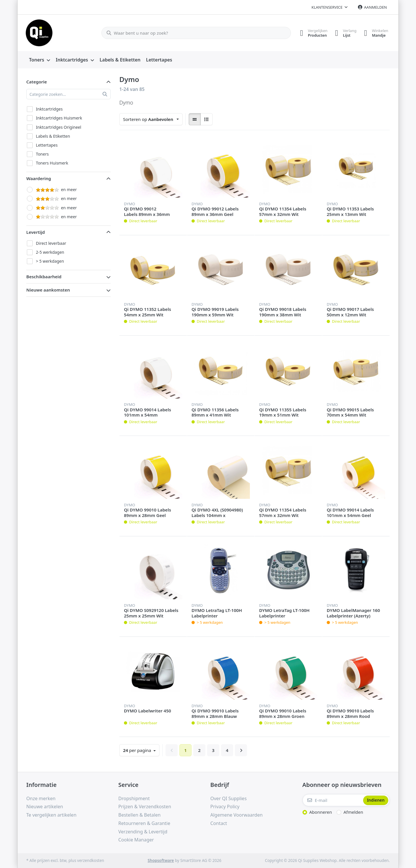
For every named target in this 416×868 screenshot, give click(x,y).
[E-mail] (332, 800)
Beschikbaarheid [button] (44, 277)
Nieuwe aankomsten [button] (48, 290)
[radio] (195, 119)
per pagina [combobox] (138, 750)
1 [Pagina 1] (186, 750)
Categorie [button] (37, 82)
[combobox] (151, 119)
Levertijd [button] (36, 232)
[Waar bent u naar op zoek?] (195, 33)
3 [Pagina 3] (213, 750)
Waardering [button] (39, 178)
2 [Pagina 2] (199, 750)
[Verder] (241, 750)
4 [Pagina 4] (227, 750)
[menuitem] (40, 60)
